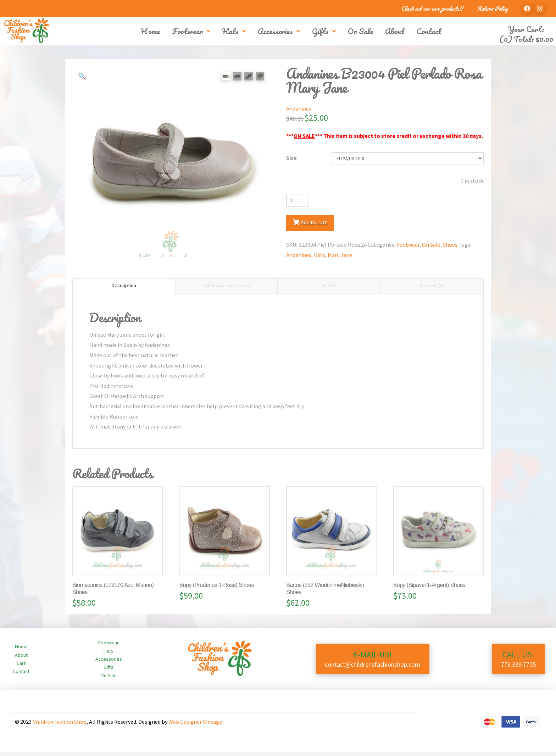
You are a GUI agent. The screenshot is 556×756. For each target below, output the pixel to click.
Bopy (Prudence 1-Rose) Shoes (217, 589)
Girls (319, 255)
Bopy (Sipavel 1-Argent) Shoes (429, 589)
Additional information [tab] (227, 289)
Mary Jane (340, 255)
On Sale (431, 245)
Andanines (299, 108)
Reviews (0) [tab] (432, 289)
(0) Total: (526, 39)
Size (291, 158)
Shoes (450, 245)
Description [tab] (124, 289)
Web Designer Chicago (195, 725)
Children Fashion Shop (60, 725)
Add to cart (314, 222)
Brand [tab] (329, 289)
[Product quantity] (298, 201)
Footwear (408, 245)
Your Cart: (526, 29)
